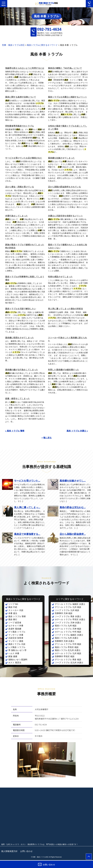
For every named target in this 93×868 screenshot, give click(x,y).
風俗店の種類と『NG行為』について (65, 68)
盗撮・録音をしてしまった (17, 399)
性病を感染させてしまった (60, 277)
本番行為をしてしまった (16, 216)
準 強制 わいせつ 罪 (17, 650)
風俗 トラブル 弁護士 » (77, 431)
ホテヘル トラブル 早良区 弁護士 (70, 620)
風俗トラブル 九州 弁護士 (67, 638)
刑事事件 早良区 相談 (65, 656)
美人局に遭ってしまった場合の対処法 (65, 309)
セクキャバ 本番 (16, 626)
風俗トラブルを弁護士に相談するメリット (67, 97)
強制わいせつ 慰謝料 (18, 660)
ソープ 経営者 (15, 623)
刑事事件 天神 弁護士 (65, 641)
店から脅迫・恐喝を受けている (20, 187)
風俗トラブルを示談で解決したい (21, 309)
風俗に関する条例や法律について (21, 97)
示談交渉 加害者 (16, 638)
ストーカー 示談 (16, 610)
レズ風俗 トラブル (17, 647)
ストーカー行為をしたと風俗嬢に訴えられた (67, 339)
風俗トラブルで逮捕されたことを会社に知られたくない (67, 246)
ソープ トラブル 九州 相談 (67, 610)
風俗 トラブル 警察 (17, 616)
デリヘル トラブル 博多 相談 (68, 660)
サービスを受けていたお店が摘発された (24, 158)
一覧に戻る (46, 438)
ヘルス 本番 (14, 653)
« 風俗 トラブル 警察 (15, 431)
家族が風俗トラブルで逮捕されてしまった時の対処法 (25, 246)
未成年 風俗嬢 (15, 629)
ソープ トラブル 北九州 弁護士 (69, 663)
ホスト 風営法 (15, 663)
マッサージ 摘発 (16, 641)
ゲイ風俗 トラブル (17, 632)
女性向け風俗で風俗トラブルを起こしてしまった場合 (67, 128)
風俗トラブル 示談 (17, 644)
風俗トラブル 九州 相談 (66, 626)
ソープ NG (13, 604)
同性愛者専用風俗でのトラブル (20, 126)
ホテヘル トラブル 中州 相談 (68, 632)
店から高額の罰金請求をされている (64, 187)
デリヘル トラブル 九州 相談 (68, 607)
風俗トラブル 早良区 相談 (67, 647)
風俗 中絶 (13, 607)
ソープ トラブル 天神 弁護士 (68, 623)
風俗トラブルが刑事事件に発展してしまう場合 (25, 278)
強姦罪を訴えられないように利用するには (25, 68)
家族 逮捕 (13, 656)
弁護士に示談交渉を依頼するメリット (65, 216)
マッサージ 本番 (16, 635)
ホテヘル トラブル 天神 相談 (68, 629)
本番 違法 (13, 613)
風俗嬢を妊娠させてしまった (61, 158)
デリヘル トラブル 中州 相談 (68, 644)
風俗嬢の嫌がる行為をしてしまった (22, 370)
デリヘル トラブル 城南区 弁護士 (70, 604)
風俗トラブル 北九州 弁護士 (68, 650)
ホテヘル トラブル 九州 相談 (68, 653)
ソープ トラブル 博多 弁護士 (68, 616)
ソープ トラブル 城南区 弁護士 (69, 635)
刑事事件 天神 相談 (64, 613)
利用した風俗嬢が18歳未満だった (64, 370)
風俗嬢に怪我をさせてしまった (20, 338)
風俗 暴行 (13, 620)
